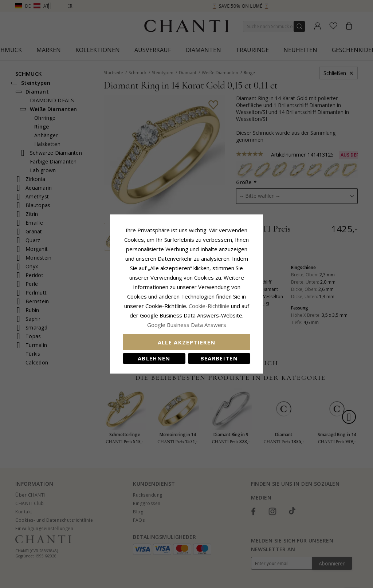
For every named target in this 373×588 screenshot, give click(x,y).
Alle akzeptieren (187, 342)
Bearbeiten (219, 358)
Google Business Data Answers (187, 325)
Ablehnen (154, 358)
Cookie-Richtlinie (209, 306)
